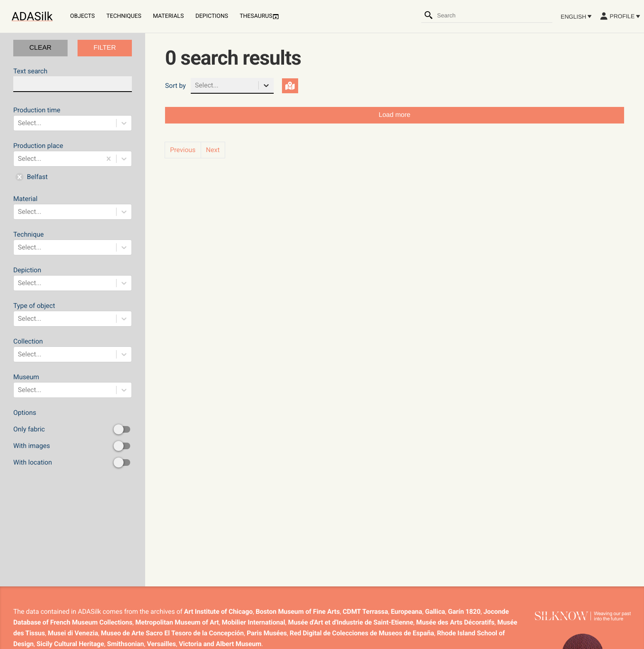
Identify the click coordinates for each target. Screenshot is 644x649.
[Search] (429, 15)
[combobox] (494, 15)
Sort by (175, 86)
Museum (73, 385)
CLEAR (40, 48)
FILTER (105, 48)
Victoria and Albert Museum (220, 644)
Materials (168, 16)
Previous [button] (183, 150)
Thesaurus (259, 16)
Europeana (407, 611)
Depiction (73, 278)
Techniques (124, 16)
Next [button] (213, 150)
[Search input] (494, 15)
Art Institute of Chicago (219, 611)
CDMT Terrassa (365, 611)
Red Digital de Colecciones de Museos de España (362, 633)
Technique (73, 243)
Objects (83, 16)
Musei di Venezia (73, 633)
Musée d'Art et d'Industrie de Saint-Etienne (351, 622)
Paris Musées (267, 633)
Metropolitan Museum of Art (177, 622)
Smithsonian (125, 644)
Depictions (212, 16)
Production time (73, 119)
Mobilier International (254, 622)
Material (73, 207)
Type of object (73, 314)
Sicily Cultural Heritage (70, 644)
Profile (620, 16)
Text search (73, 80)
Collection (73, 350)
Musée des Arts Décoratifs (456, 622)
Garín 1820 (464, 611)
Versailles (161, 644)
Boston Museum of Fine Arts (298, 611)
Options (73, 438)
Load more (395, 115)
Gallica (435, 611)
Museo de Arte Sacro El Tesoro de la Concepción (172, 633)
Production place (73, 163)
